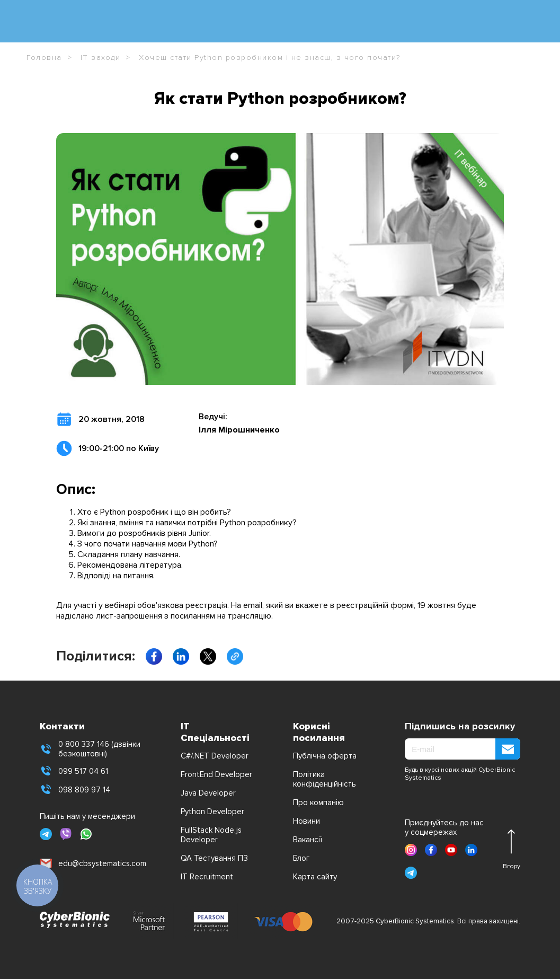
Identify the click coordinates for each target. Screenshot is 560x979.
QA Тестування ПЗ (214, 858)
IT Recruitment (207, 877)
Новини (306, 821)
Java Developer (208, 793)
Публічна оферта (325, 756)
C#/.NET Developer (215, 756)
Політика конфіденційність (325, 779)
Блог (301, 858)
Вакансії (308, 840)
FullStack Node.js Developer (211, 835)
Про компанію (318, 802)
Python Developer (212, 812)
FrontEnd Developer (216, 774)
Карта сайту (315, 877)
